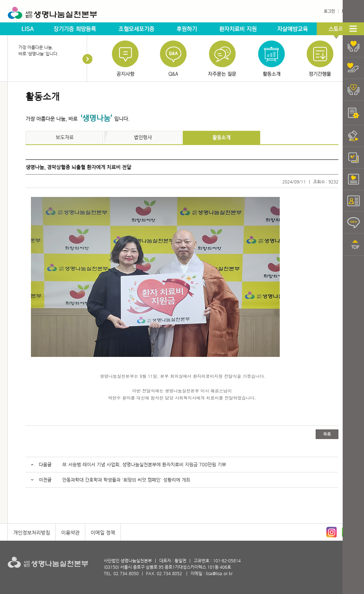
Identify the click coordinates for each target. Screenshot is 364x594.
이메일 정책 (103, 533)
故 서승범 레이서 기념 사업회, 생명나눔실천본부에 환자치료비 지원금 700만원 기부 (144, 464)
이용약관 (70, 533)
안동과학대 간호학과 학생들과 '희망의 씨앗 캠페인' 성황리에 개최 (126, 480)
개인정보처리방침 (32, 533)
